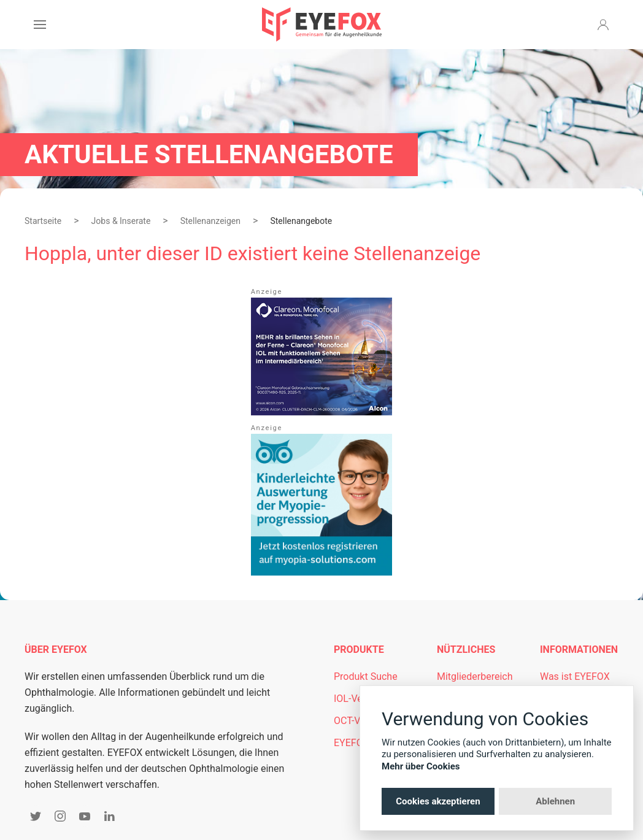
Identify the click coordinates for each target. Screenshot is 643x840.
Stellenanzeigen (210, 221)
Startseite (43, 221)
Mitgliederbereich (475, 676)
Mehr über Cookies (421, 766)
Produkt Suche (366, 676)
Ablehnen (555, 801)
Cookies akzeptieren (438, 801)
